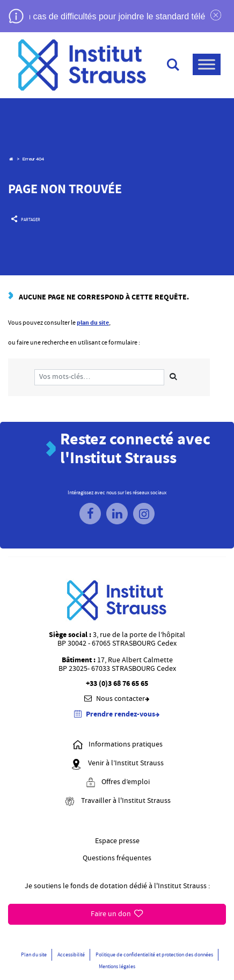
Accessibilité (71, 955)
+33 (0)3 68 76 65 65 (117, 684)
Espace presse (117, 841)
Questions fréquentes (117, 858)
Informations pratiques (117, 745)
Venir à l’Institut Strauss (117, 764)
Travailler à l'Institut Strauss (117, 802)
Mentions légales (117, 966)
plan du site (93, 323)
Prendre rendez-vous (117, 715)
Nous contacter (117, 699)
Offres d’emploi (117, 783)
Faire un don (117, 914)
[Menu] (207, 64)
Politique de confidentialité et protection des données (154, 955)
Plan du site (34, 955)
